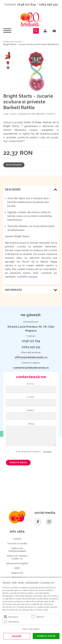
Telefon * (31, 410)
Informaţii (13, 290)
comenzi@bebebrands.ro (31, 368)
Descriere (13, 189)
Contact (17, 539)
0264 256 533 (48, 4)
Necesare (13, 617)
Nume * (31, 384)
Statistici (40, 617)
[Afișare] (47, 452)
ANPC (17, 568)
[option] (37, 71)
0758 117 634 (26, 4)
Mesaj (31, 424)
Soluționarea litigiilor (17, 563)
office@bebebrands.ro (31, 357)
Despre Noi (17, 573)
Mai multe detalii (31, 629)
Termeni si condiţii (17, 544)
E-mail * (31, 397)
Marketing (14, 622)
